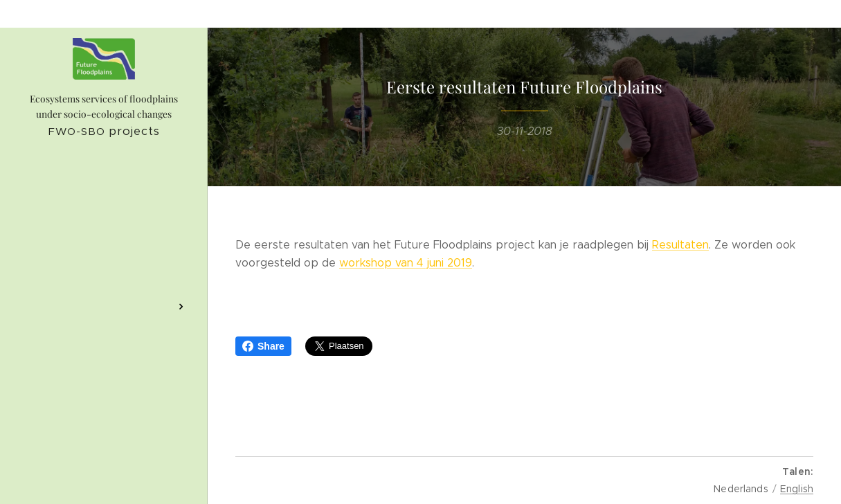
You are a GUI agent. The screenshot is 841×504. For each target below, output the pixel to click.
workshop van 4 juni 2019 (406, 262)
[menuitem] (104, 214)
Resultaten (680, 245)
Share (263, 346)
